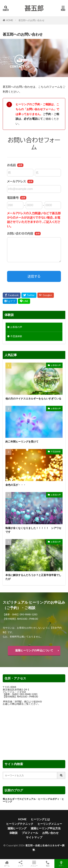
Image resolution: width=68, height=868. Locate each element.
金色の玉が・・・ (16, 485)
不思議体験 (16, 336)
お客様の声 (16, 327)
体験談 (14, 833)
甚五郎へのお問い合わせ (31, 20)
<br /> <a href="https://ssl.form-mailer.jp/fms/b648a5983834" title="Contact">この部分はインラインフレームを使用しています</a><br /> (34, 209)
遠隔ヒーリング (17, 828)
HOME (10, 20)
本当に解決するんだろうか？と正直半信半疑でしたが (33, 577)
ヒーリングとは (40, 819)
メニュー (34, 864)
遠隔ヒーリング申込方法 (46, 828)
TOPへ (61, 864)
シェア (20, 864)
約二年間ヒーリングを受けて (22, 442)
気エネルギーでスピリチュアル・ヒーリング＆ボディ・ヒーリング (33, 800)
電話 (48, 864)
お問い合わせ (50, 833)
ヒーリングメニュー (50, 824)
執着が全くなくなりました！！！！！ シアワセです (33, 530)
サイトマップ (34, 837)
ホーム (7, 864)
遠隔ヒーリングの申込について (34, 650)
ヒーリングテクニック (20, 824)
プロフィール (30, 833)
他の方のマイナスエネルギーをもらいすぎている (33, 398)
